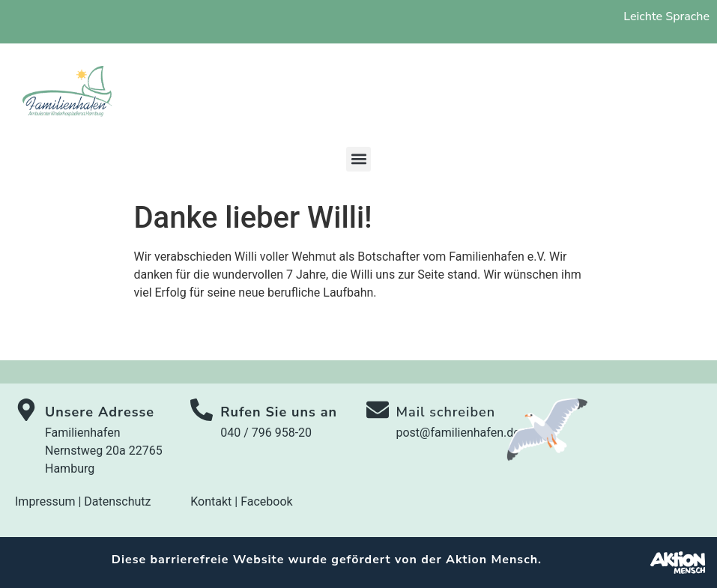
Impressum (45, 501)
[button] (358, 159)
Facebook (266, 501)
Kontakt (211, 501)
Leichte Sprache (666, 16)
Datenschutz (117, 501)
